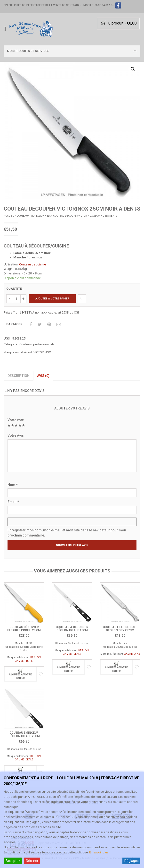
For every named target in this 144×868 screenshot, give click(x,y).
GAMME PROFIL (24, 661)
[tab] (18, 376)
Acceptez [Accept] (13, 861)
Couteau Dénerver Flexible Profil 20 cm (24, 629)
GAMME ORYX (132, 654)
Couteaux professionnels (34, 216)
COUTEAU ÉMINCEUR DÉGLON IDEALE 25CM (24, 734)
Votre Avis (16, 435)
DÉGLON (36, 657)
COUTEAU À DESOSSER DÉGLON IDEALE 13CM (72, 629)
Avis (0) (43, 376)
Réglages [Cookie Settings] (132, 861)
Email (13, 502)
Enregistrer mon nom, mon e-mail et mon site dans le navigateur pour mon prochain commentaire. (67, 533)
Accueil (9, 216)
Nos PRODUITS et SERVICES (72, 51)
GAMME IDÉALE (72, 654)
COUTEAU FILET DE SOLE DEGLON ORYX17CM (120, 629)
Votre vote (16, 420)
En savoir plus (99, 852)
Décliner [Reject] (32, 861)
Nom (13, 485)
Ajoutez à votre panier (52, 299)
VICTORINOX (42, 352)
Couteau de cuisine (32, 264)
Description (19, 376)
